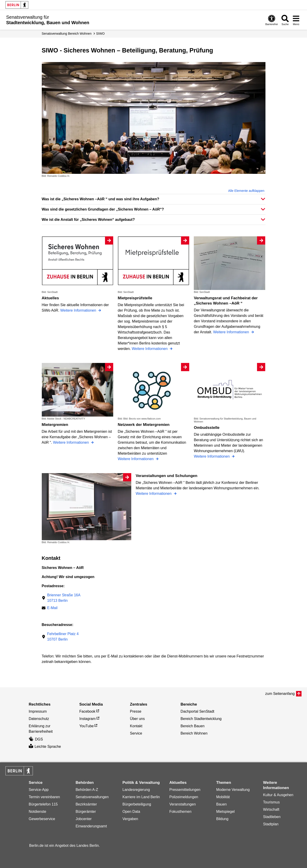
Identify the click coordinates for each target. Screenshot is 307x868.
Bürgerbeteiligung (137, 804)
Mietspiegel (225, 812)
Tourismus (272, 802)
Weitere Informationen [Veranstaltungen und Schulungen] (154, 494)
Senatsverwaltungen (92, 797)
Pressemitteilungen (185, 790)
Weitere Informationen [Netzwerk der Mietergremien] (136, 459)
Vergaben (130, 819)
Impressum (38, 711)
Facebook (87, 711)
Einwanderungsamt (91, 826)
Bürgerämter (86, 812)
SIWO (100, 34)
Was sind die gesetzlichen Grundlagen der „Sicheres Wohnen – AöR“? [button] (103, 209)
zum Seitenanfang (280, 694)
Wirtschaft (271, 809)
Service (136, 733)
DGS (36, 739)
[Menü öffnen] (296, 20)
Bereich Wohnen (194, 733)
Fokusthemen (180, 812)
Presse (136, 711)
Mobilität (223, 797)
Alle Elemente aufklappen (246, 191)
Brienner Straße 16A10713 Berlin (64, 598)
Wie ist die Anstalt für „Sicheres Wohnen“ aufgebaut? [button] (88, 220)
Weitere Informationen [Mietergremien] (71, 442)
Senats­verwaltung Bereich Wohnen (67, 34)
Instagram (88, 719)
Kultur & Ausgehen (278, 795)
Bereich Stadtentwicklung (201, 719)
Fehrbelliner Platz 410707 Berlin (63, 637)
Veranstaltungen (183, 804)
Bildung (222, 819)
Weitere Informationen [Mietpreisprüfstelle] (150, 349)
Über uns (137, 719)
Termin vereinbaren (44, 797)
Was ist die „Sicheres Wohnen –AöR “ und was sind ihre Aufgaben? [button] (101, 199)
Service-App (39, 790)
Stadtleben (272, 817)
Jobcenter (84, 819)
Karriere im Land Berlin (141, 797)
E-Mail (52, 608)
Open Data (131, 812)
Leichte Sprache (45, 747)
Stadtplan (271, 824)
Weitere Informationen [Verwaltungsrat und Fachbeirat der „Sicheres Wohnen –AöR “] (232, 332)
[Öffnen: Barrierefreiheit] (272, 20)
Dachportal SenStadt (197, 711)
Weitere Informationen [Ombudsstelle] (212, 456)
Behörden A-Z (87, 790)
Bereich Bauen (193, 726)
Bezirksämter (86, 804)
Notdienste (38, 812)
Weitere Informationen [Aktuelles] (79, 310)
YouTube (87, 726)
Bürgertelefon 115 (43, 804)
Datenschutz (39, 719)
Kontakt (136, 726)
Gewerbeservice (42, 819)
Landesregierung (136, 790)
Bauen (221, 804)
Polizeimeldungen (184, 797)
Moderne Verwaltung (233, 790)
